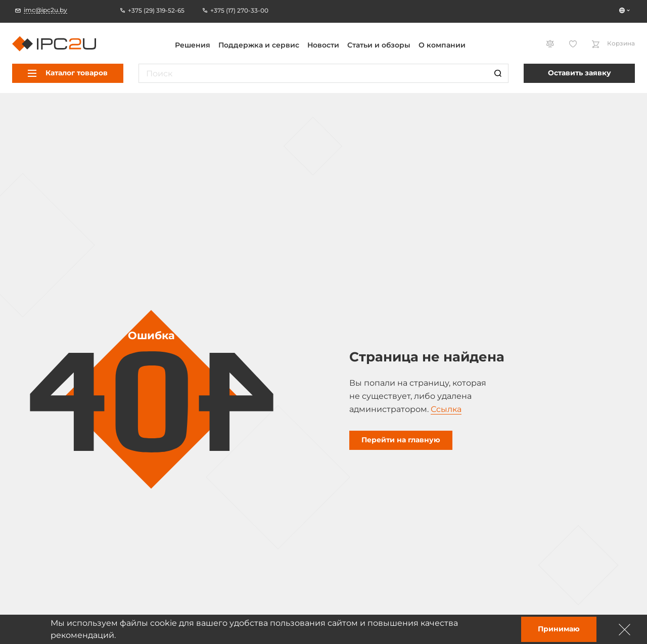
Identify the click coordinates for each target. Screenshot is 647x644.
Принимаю (559, 629)
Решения (193, 45)
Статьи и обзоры (379, 45)
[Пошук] (498, 73)
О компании (442, 45)
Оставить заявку (580, 73)
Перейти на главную (401, 440)
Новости (323, 45)
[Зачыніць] (625, 629)
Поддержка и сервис (259, 45)
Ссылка (446, 409)
